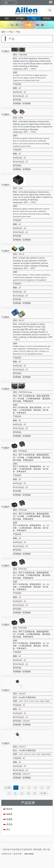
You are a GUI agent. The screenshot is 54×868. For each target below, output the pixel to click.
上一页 (8, 788)
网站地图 (38, 850)
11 (35, 793)
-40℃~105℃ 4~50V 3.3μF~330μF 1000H (34, 701)
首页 (7, 18)
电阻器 (9, 814)
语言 (6, 3)
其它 (8, 830)
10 (28, 793)
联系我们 (47, 18)
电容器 (9, 809)
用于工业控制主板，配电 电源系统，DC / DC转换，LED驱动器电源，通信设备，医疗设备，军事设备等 (31, 410)
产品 (34, 18)
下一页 (43, 793)
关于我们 (20, 18)
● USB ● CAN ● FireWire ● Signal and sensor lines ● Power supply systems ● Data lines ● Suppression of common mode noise (30, 78)
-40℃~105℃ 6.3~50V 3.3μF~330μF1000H (35, 754)
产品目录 (28, 803)
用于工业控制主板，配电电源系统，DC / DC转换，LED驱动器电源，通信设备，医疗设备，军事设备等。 (31, 469)
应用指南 (27, 104)
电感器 (9, 819)
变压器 (9, 824)
